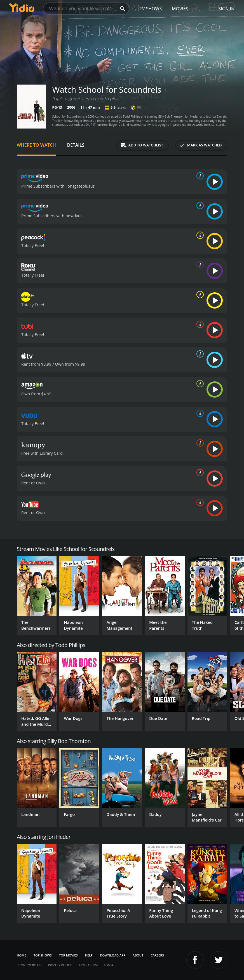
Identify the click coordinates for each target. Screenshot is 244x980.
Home (22, 955)
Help (89, 955)
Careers (157, 955)
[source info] (199, 176)
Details (76, 145)
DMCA (109, 965)
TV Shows (151, 9)
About (138, 955)
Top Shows (43, 955)
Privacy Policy (60, 965)
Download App (113, 955)
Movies (180, 9)
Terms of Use (88, 965)
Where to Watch (36, 145)
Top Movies (68, 955)
